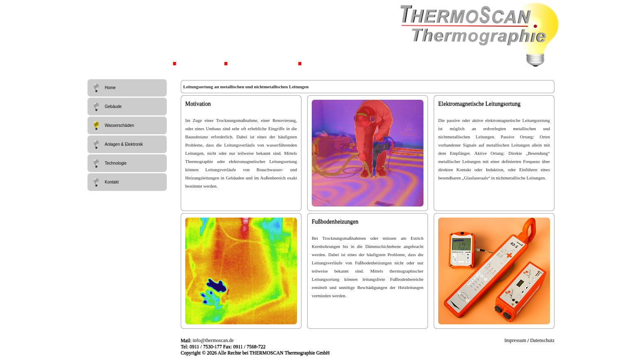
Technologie (109, 163)
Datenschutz (542, 340)
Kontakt (105, 182)
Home (104, 88)
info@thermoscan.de (213, 340)
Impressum (515, 340)
